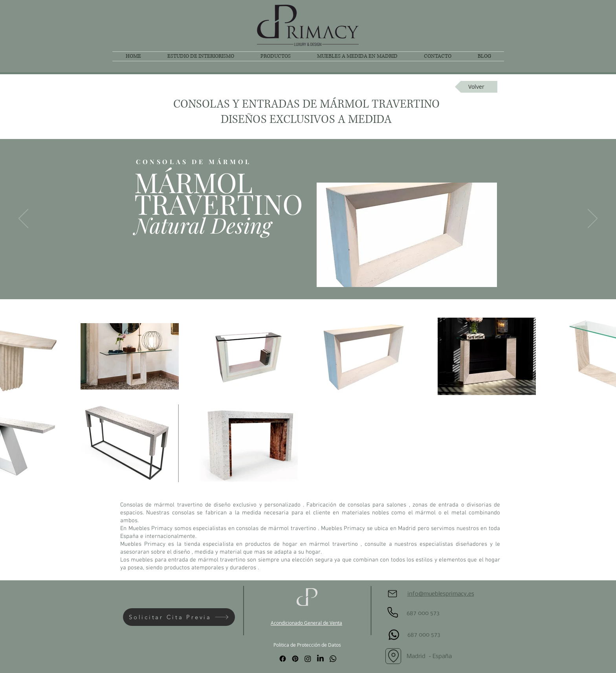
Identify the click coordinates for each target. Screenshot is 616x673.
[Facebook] (283, 659)
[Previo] (23, 219)
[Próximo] (593, 219)
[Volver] (476, 87)
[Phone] (392, 612)
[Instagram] (308, 659)
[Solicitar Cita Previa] (179, 617)
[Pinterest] (295, 659)
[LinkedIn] (320, 659)
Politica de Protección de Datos (307, 645)
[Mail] (392, 594)
